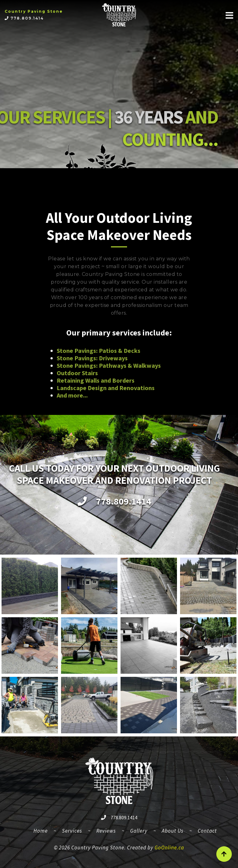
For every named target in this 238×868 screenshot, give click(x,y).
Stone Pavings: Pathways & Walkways (109, 365)
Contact (207, 831)
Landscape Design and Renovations (106, 388)
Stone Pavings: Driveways (92, 358)
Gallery (139, 831)
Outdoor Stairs (77, 373)
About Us (173, 831)
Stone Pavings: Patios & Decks (99, 351)
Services (72, 831)
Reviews (106, 831)
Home (43, 830)
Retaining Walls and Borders (96, 380)
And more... (72, 395)
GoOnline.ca (169, 848)
